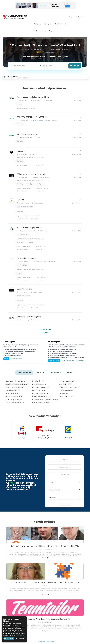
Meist (68, 613)
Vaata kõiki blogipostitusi (46, 567)
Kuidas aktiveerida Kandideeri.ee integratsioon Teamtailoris (71, 548)
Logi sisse (72, 17)
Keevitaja (21, 151)
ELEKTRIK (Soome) (24, 289)
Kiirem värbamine (53, 609)
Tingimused (68, 636)
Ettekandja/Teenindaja (26, 258)
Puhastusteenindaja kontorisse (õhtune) (34, 97)
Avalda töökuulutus (54, 361)
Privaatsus (60, 636)
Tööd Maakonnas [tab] (56, 372)
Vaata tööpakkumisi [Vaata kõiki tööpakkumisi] (16, 359)
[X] (11, 609)
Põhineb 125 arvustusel (45, 52)
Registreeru (82, 17)
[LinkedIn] (18, 609)
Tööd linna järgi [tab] (41, 372)
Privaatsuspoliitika (72, 622)
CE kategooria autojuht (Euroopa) (31, 174)
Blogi (51, 31)
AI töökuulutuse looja (39, 31)
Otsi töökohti (75, 66)
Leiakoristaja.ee (10, 614)
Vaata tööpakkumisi (54, 622)
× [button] (25, 618)
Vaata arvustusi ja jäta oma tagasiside (73, 630)
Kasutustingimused (72, 619)
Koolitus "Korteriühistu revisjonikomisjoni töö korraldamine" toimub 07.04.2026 (45, 548)
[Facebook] (7, 609)
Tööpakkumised (71, 606)
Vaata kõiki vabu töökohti (45, 330)
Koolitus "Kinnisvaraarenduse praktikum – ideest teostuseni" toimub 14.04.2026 (19, 549)
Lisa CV (6, 359)
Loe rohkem (19, 556)
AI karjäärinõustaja (60, 24)
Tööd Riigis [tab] (70, 372)
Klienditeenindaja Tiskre (27, 134)
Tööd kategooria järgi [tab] (24, 372)
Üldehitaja (21, 200)
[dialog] (14, 629)
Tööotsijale (36, 24)
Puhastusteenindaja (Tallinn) (29, 228)
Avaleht (69, 603)
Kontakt (69, 616)
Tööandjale (47, 24)
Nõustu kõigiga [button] (9, 638)
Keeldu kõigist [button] (20, 638)
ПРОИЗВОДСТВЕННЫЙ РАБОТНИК (32, 117)
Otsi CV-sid (51, 606)
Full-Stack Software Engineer (29, 317)
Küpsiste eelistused (79, 636)
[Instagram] (15, 609)
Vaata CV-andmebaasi (68, 361)
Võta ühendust (80, 361)
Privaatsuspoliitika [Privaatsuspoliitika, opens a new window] (19, 635)
